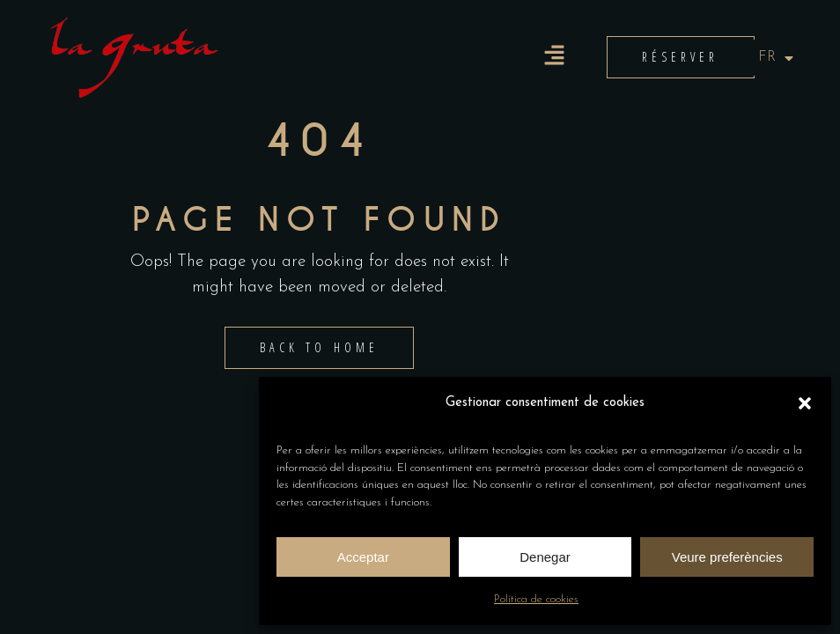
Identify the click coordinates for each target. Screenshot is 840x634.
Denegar (545, 557)
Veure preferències (727, 557)
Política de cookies (536, 599)
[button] (805, 403)
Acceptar (363, 557)
